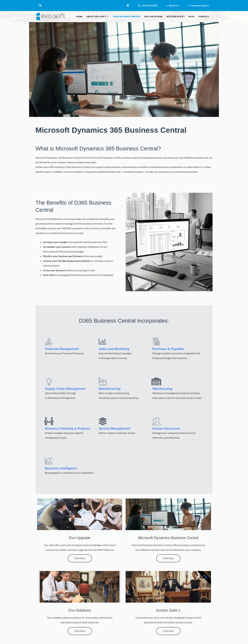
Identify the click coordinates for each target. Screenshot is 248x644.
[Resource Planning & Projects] (49, 421)
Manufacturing (110, 389)
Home (85, 17)
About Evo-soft (102, 17)
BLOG (192, 17)
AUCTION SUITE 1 (177, 17)
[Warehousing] (156, 381)
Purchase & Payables (168, 349)
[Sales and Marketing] (103, 341)
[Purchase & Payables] (156, 341)
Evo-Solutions (156, 17)
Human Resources (166, 428)
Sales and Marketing (114, 349)
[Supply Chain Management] (49, 381)
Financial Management (62, 349)
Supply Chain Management (65, 389)
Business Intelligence (61, 468)
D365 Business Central (131, 17)
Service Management (114, 428)
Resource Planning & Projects (68, 428)
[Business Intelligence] (49, 461)
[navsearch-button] (40, 6)
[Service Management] (103, 421)
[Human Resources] (156, 421)
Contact (203, 17)
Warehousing (162, 389)
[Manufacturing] (103, 381)
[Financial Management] (49, 341)
